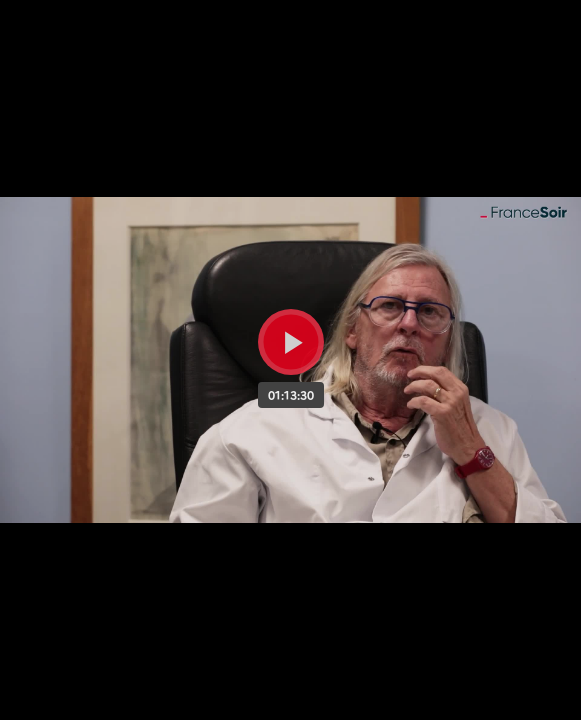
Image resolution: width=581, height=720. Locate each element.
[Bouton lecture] (291, 342)
